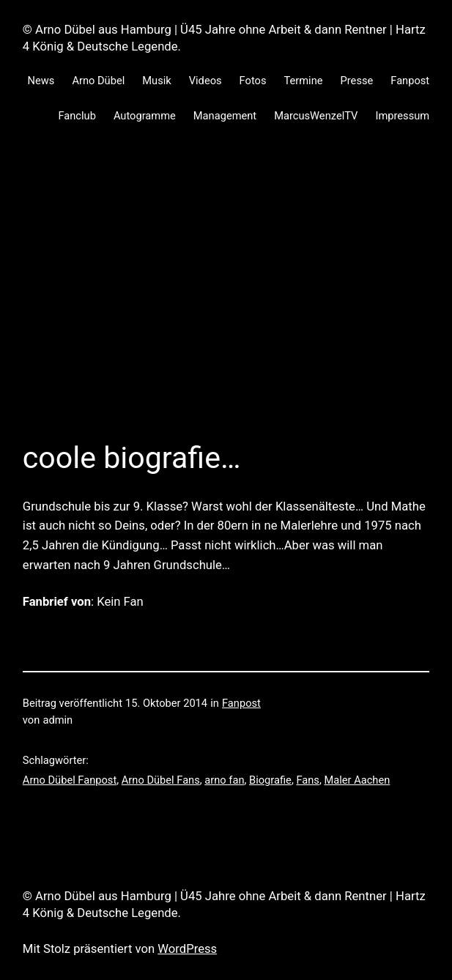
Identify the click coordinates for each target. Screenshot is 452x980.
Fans (308, 780)
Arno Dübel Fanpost (70, 780)
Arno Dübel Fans (161, 780)
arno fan (224, 780)
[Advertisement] (226, 301)
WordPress (187, 949)
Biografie (270, 780)
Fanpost (241, 703)
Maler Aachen (357, 780)
